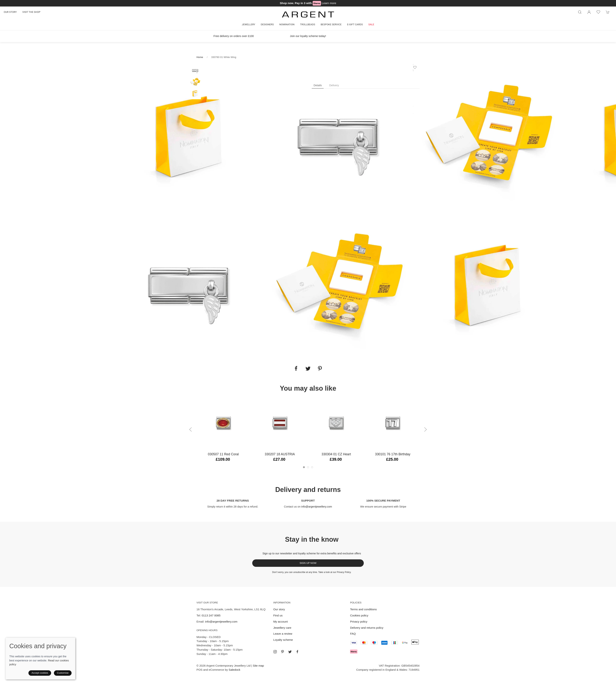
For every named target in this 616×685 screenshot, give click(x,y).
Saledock (234, 670)
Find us (278, 615)
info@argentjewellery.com (317, 507)
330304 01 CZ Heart (336, 454)
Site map (258, 666)
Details (318, 85)
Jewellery (249, 24)
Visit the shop (31, 12)
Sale (371, 24)
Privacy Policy (344, 572)
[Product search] (580, 12)
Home (200, 57)
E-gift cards (355, 24)
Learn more (329, 3)
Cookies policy (359, 615)
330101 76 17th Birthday (393, 454)
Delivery (334, 85)
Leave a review (283, 634)
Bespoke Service (331, 24)
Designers (267, 24)
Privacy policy (359, 622)
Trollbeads (308, 24)
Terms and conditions (363, 609)
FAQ (353, 634)
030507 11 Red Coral (223, 454)
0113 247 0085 (211, 615)
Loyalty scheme (283, 640)
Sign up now (308, 563)
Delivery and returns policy (367, 628)
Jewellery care (282, 628)
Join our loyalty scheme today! (308, 36)
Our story (10, 12)
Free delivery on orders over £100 (234, 36)
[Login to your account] (589, 12)
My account (280, 622)
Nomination (287, 24)
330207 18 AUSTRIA (280, 454)
